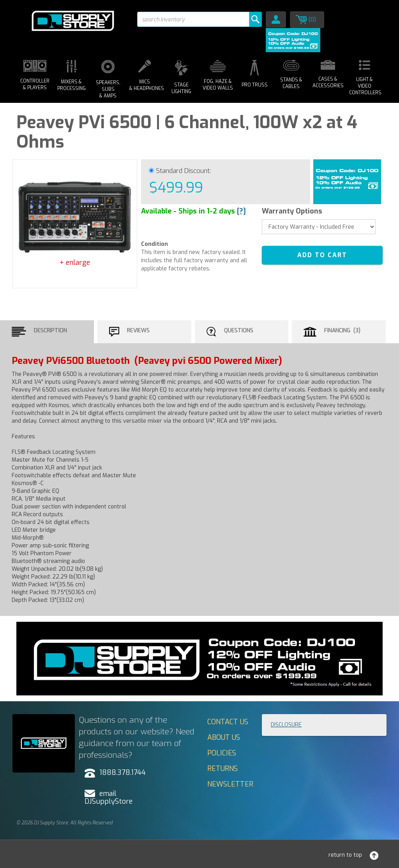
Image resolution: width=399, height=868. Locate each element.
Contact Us (228, 722)
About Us (224, 737)
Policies (222, 753)
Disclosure (286, 725)
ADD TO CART (322, 255)
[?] (241, 211)
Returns (222, 769)
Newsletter (230, 784)
